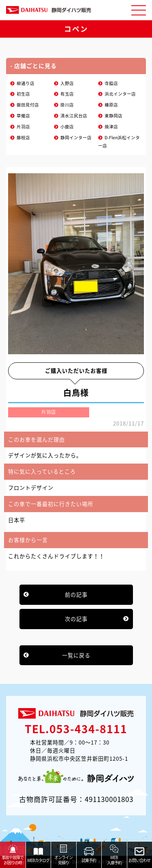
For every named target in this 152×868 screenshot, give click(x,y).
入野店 (67, 83)
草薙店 (23, 116)
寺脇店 (111, 83)
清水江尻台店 (74, 116)
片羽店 (23, 127)
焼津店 (111, 127)
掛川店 (67, 105)
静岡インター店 (76, 137)
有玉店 (67, 94)
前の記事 (76, 595)
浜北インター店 (120, 94)
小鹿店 (67, 127)
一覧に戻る (76, 655)
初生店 (23, 94)
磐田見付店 (28, 105)
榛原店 (111, 105)
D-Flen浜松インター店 (119, 142)
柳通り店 (26, 83)
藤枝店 (23, 137)
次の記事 (76, 619)
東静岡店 (113, 116)
